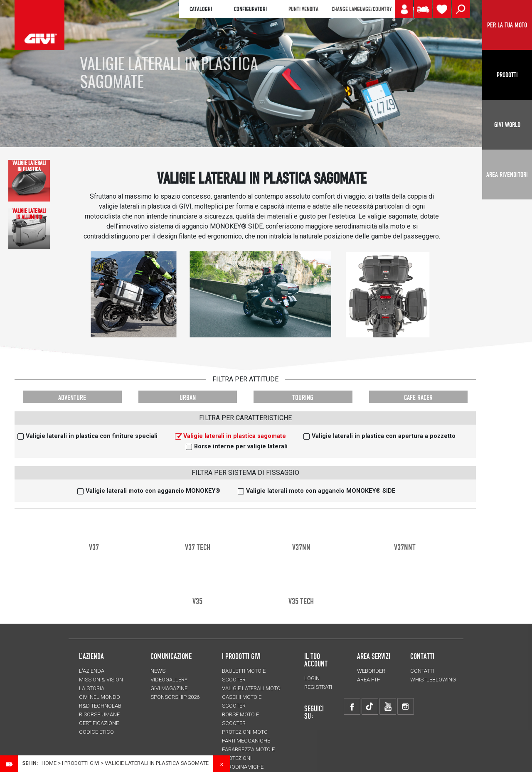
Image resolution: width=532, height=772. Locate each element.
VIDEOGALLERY (169, 680)
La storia (92, 688)
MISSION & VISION (101, 680)
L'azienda (92, 671)
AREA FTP (369, 680)
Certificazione (99, 723)
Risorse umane (99, 714)
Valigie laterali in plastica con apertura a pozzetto (384, 436)
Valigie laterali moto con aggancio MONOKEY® (153, 491)
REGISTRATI (318, 687)
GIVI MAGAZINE (169, 688)
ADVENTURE (72, 397)
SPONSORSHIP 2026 (175, 697)
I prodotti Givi (241, 656)
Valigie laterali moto (251, 688)
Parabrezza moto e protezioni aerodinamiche (248, 758)
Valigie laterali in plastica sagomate (235, 436)
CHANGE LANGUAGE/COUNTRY (362, 9)
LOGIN (312, 678)
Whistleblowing (433, 680)
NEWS (158, 671)
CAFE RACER (418, 397)
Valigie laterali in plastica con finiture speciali (92, 436)
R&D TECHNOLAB (100, 706)
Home (49, 763)
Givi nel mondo (100, 697)
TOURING (303, 397)
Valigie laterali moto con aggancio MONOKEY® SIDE (321, 491)
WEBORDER (371, 671)
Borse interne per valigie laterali (241, 446)
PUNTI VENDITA (303, 9)
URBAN (188, 397)
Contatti (422, 671)
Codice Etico (96, 732)
